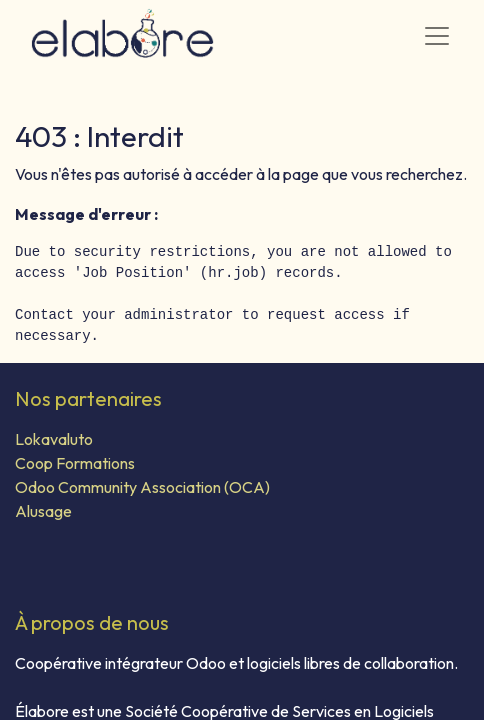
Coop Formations (75, 463)
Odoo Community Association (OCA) (142, 487)
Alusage (43, 511)
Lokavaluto (54, 439)
